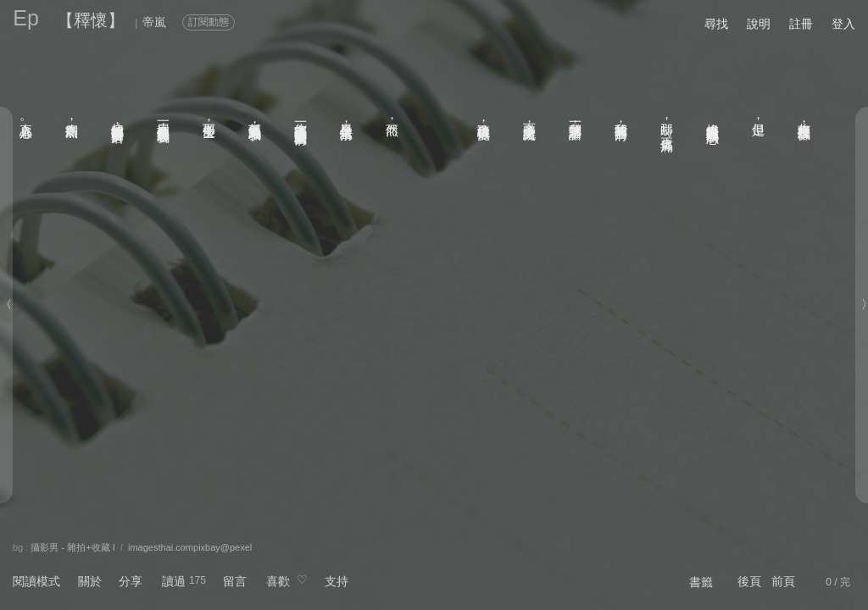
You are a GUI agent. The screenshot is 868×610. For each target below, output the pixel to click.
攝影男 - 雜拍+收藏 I (72, 547)
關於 (90, 581)
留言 (235, 581)
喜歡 (278, 581)
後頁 (749, 581)
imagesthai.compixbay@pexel (190, 547)
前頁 (783, 581)
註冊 (801, 24)
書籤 (701, 582)
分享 (131, 581)
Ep (26, 18)
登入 (843, 24)
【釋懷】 (91, 20)
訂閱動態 (209, 22)
